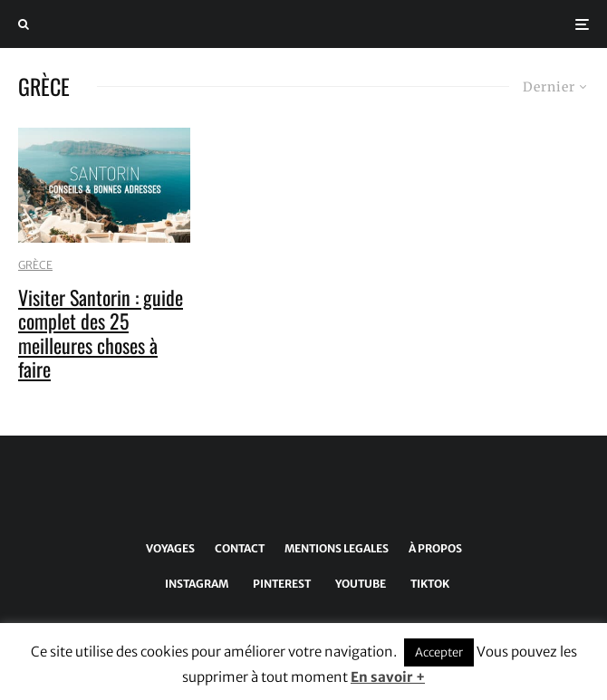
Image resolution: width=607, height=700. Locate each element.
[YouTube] (357, 584)
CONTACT (240, 548)
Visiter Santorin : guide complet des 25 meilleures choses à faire (101, 333)
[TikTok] (427, 584)
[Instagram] (193, 584)
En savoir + (388, 677)
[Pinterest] (279, 584)
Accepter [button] (439, 652)
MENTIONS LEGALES (337, 548)
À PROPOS (435, 548)
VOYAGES (170, 548)
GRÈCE (35, 265)
